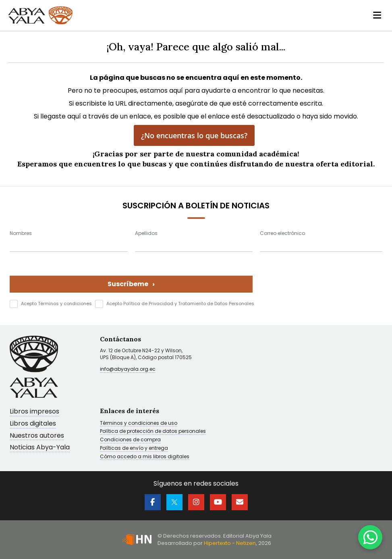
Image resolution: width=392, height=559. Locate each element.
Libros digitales (33, 424)
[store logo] (40, 15)
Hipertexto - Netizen (230, 543)
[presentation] (321, 277)
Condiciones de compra (130, 440)
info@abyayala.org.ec (128, 369)
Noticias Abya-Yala (40, 448)
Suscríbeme (131, 284)
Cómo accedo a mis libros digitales (145, 457)
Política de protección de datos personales (153, 431)
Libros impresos (34, 412)
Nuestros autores (37, 436)
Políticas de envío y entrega (134, 448)
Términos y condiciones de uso (139, 423)
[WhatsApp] (370, 537)
